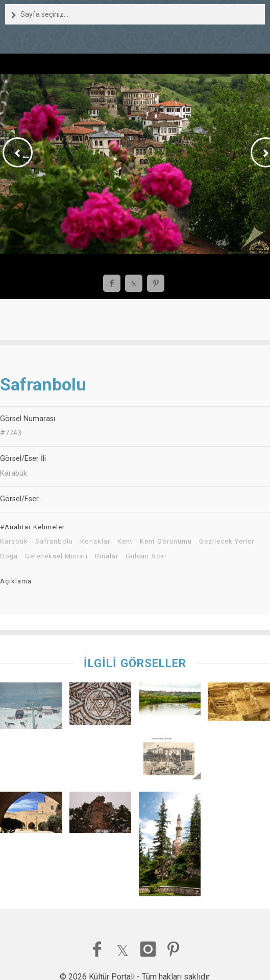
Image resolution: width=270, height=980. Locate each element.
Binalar (107, 556)
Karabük (14, 542)
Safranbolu (54, 542)
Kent (125, 542)
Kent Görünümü (166, 542)
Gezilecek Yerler (227, 542)
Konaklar (95, 542)
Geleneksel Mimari (56, 556)
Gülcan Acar (146, 556)
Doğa (9, 556)
